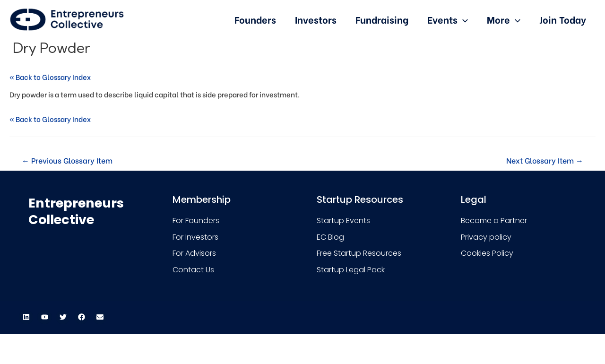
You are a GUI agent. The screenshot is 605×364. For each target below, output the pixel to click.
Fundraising (382, 19)
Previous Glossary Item (67, 160)
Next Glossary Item (545, 160)
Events (448, 19)
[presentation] (463, 19)
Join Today (563, 19)
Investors (316, 19)
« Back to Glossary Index (50, 77)
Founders (255, 19)
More (504, 19)
